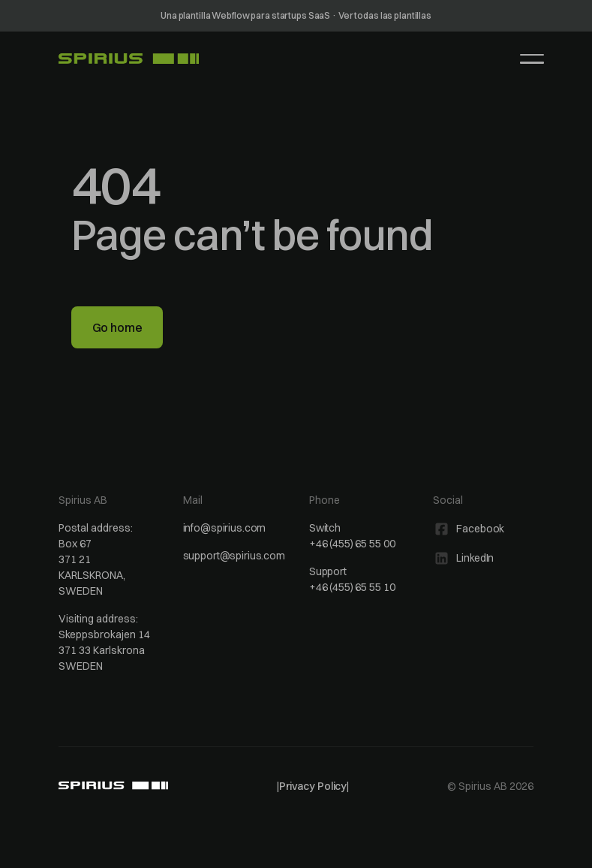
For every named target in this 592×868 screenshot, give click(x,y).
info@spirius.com (225, 528)
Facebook (480, 529)
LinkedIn (475, 558)
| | (313, 787)
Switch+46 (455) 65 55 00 (352, 536)
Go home (117, 327)
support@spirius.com (234, 556)
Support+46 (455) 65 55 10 (352, 579)
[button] (532, 59)
